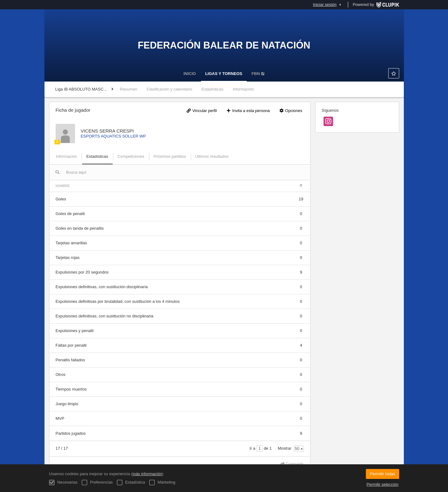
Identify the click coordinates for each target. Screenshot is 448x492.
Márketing (162, 483)
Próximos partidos (170, 156)
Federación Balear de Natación (224, 45)
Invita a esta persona (248, 111)
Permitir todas (382, 474)
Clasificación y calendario (169, 89)
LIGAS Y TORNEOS (224, 74)
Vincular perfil (202, 111)
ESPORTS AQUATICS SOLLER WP (113, 136)
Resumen (129, 89)
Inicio (190, 74)
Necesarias (63, 483)
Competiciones (131, 156)
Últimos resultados (212, 156)
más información (147, 474)
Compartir (292, 464)
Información (243, 89)
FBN (258, 74)
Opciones (291, 111)
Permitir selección (383, 484)
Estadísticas (212, 89)
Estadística (131, 483)
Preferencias (97, 483)
